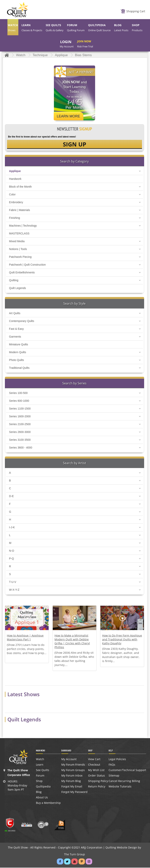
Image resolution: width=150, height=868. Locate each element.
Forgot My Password (74, 793)
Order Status (96, 776)
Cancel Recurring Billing (124, 782)
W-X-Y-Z (14, 590)
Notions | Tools (18, 250)
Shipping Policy (98, 782)
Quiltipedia (43, 787)
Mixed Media (17, 242)
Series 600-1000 (19, 401)
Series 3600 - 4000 (21, 448)
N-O (12, 551)
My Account (69, 760)
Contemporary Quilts (21, 322)
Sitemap (114, 776)
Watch (40, 760)
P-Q (11, 559)
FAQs (112, 765)
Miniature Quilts (18, 345)
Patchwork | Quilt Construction (27, 265)
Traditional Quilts (19, 368)
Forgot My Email (72, 787)
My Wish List (96, 771)
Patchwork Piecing (20, 257)
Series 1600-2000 (20, 417)
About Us (42, 798)
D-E (11, 497)
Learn (40, 765)
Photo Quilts (16, 361)
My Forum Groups (73, 771)
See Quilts (43, 771)
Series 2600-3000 (20, 433)
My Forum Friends (73, 765)
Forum (40, 776)
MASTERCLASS (19, 234)
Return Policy (97, 787)
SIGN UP (75, 145)
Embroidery (16, 203)
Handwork (15, 179)
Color (12, 195)
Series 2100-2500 (20, 425)
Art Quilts (15, 314)
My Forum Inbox (72, 776)
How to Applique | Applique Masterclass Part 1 (25, 638)
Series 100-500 (18, 394)
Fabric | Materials (19, 211)
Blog (39, 793)
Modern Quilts (17, 353)
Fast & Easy (16, 329)
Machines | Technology (23, 226)
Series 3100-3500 (20, 440)
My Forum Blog (71, 782)
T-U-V (13, 583)
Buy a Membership (48, 803)
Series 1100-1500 (20, 409)
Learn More (68, 116)
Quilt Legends (17, 289)
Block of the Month (20, 187)
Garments (15, 337)
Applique (15, 172)
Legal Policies (117, 760)
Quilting (14, 281)
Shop (39, 782)
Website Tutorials (120, 787)
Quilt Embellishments (22, 273)
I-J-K (12, 528)
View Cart (94, 760)
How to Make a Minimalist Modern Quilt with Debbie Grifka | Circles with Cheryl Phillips (72, 642)
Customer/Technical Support (127, 771)
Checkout (94, 765)
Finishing (14, 218)
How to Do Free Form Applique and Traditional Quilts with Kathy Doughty (122, 640)
